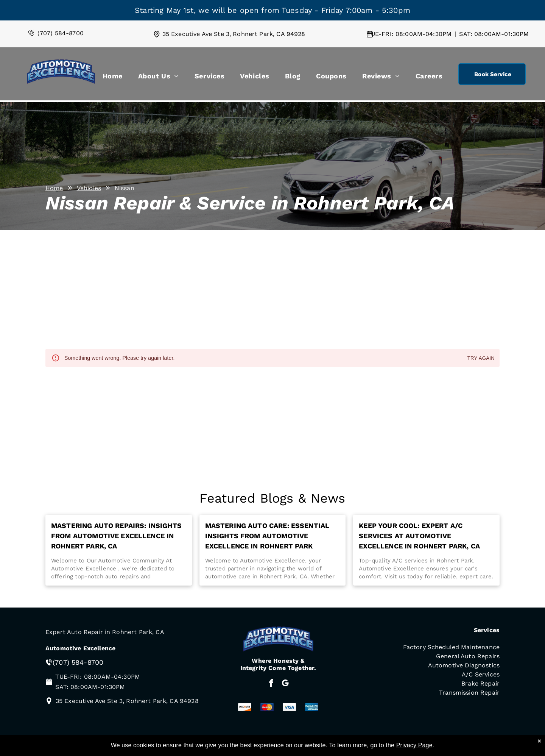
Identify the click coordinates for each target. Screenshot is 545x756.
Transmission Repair (469, 693)
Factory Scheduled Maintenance (451, 647)
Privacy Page (414, 745)
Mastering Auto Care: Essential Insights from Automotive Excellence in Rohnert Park (267, 536)
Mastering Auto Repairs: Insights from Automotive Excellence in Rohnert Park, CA (116, 536)
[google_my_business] (285, 684)
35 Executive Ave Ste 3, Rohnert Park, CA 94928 (234, 34)
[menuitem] (113, 78)
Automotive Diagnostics (464, 665)
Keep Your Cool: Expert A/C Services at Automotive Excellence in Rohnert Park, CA (419, 536)
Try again (481, 358)
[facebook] (271, 684)
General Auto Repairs (468, 656)
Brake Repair (480, 683)
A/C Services (481, 674)
